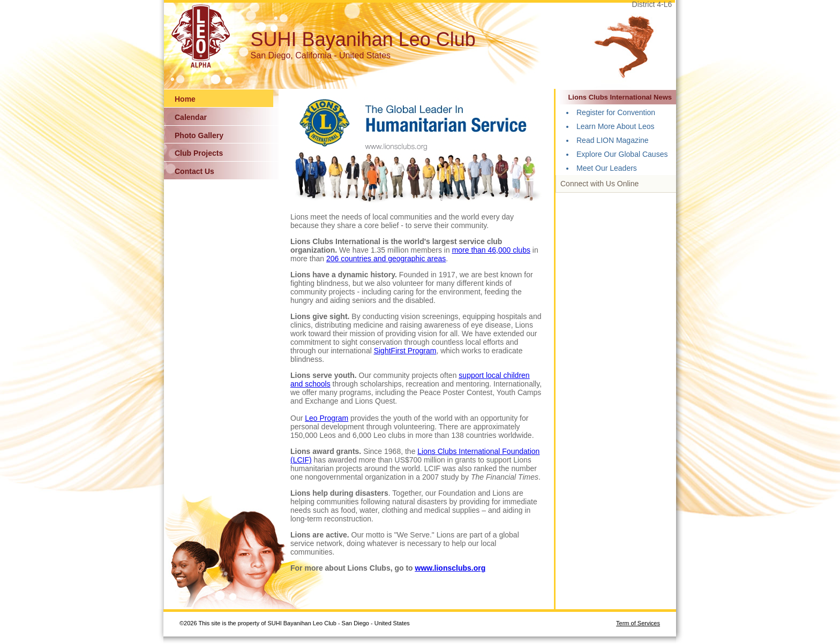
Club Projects (199, 153)
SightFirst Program (405, 351)
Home (185, 99)
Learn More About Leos (616, 126)
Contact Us (194, 171)
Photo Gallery (199, 135)
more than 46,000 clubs (491, 250)
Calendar (191, 117)
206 (333, 259)
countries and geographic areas (393, 259)
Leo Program (327, 418)
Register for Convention (616, 112)
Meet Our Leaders (607, 168)
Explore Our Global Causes (622, 154)
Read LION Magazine (613, 140)
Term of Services (638, 623)
